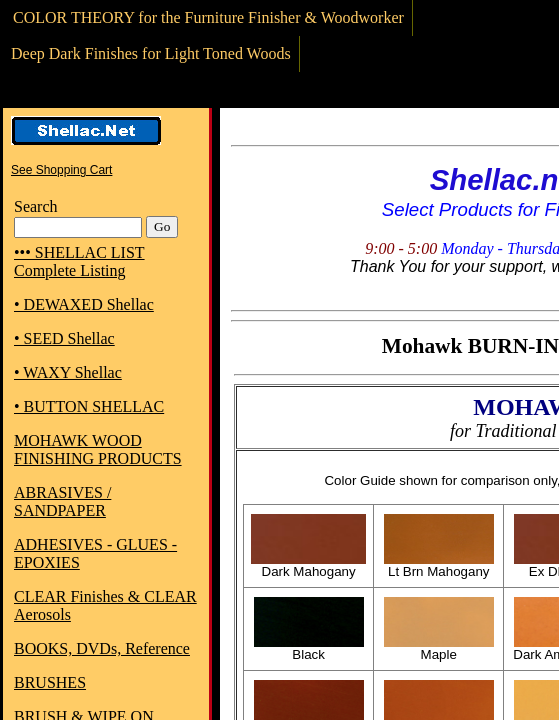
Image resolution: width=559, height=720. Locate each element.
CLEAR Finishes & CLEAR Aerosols (105, 605)
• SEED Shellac (64, 338)
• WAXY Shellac (68, 372)
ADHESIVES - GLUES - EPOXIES (95, 553)
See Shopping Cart (61, 170)
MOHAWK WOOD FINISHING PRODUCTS (98, 449)
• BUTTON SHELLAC (89, 406)
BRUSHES (50, 682)
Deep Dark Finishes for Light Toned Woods (151, 53)
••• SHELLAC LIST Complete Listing (79, 261)
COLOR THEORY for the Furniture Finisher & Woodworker (208, 17)
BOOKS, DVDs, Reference (102, 648)
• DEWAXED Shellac (84, 304)
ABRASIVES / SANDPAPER (62, 501)
